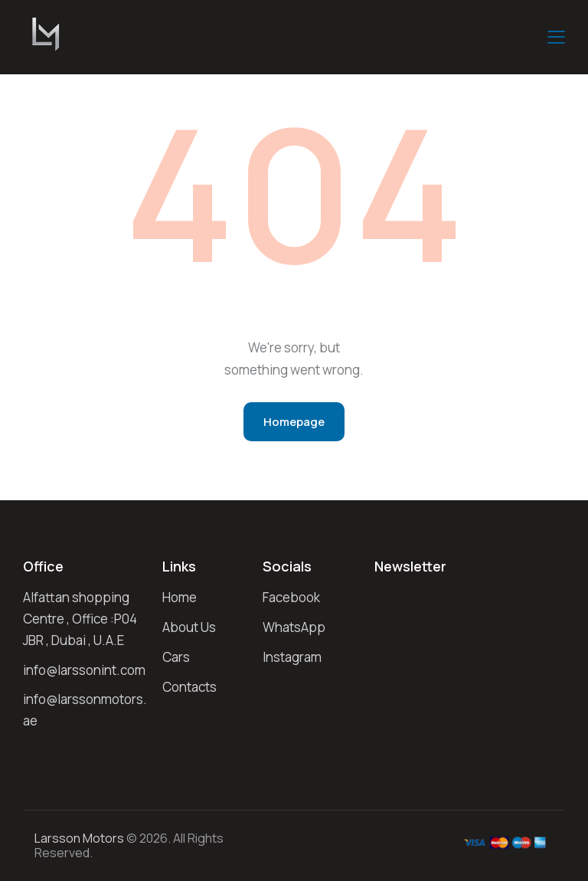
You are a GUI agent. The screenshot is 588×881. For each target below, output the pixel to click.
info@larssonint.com (84, 670)
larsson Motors (79, 838)
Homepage (294, 422)
